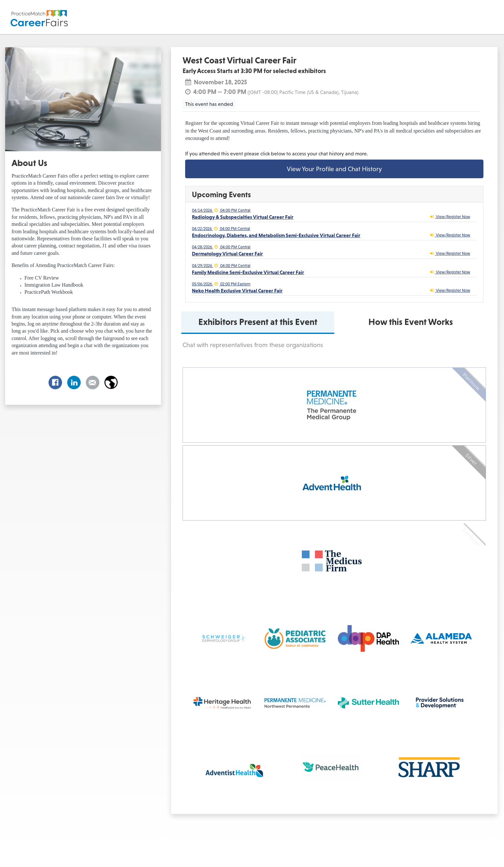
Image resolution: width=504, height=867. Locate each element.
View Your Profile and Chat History (334, 169)
